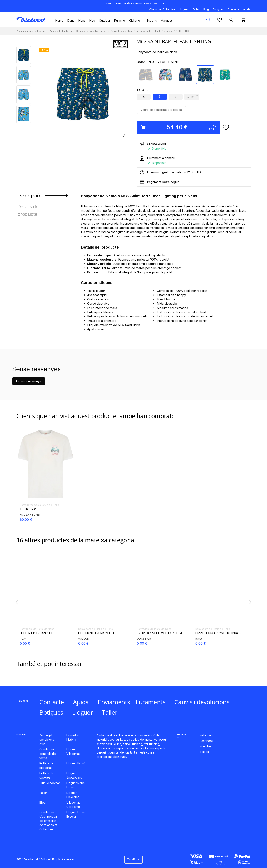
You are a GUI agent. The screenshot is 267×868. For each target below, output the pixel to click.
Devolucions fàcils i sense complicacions (134, 3)
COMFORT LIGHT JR (34, 633)
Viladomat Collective (162, 9)
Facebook (207, 741)
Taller (196, 9)
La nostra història (73, 737)
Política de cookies (46, 775)
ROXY (140, 639)
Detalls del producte (28, 210)
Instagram (206, 735)
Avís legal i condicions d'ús (47, 740)
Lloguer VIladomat (73, 751)
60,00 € (26, 520)
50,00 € (84, 643)
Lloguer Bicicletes (73, 795)
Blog (206, 9)
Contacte (233, 9)
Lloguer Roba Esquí (76, 785)
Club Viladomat (50, 783)
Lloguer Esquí (76, 763)
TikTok (204, 752)
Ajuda (247, 9)
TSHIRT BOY (28, 509)
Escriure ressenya (29, 381)
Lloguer (184, 9)
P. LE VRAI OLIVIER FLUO (95, 633)
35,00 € (201, 643)
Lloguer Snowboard (74, 775)
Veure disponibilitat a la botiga (161, 110)
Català (133, 859)
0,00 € (142, 643)
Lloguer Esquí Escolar (76, 814)
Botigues (218, 9)
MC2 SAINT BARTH (31, 515)
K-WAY (82, 639)
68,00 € (26, 643)
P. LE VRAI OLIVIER (208, 633)
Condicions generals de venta (48, 754)
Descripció (29, 195)
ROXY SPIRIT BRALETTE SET (156, 633)
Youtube (205, 746)
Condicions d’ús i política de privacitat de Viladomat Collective (48, 821)
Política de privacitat (46, 765)
